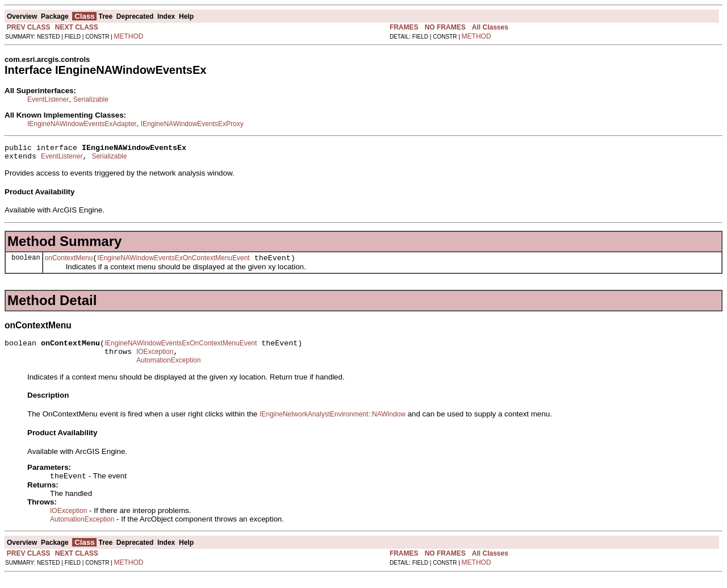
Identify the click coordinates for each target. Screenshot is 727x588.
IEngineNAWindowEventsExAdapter (82, 124)
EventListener (48, 99)
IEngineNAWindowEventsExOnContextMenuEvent (173, 263)
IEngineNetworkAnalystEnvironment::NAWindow (333, 424)
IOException (155, 360)
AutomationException (168, 370)
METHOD (129, 36)
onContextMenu (69, 263)
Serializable (91, 99)
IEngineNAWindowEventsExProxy (192, 124)
